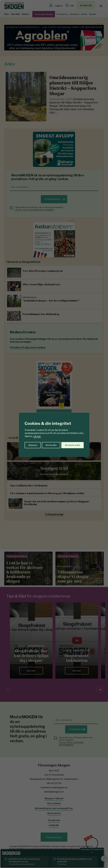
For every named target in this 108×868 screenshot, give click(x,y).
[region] (54, 434)
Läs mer (37, 436)
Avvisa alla (51, 445)
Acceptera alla (72, 445)
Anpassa (33, 445)
